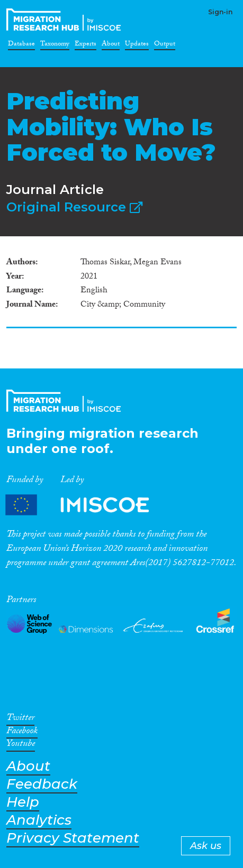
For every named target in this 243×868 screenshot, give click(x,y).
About (111, 45)
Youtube (21, 745)
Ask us (206, 846)
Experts (85, 45)
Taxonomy (55, 45)
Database (21, 45)
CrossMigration (66, 20)
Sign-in (220, 12)
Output (165, 45)
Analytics (39, 820)
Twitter (20, 719)
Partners (86, 505)
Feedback (42, 784)
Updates (137, 45)
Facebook (22, 733)
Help (23, 802)
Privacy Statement (73, 838)
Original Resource (74, 207)
